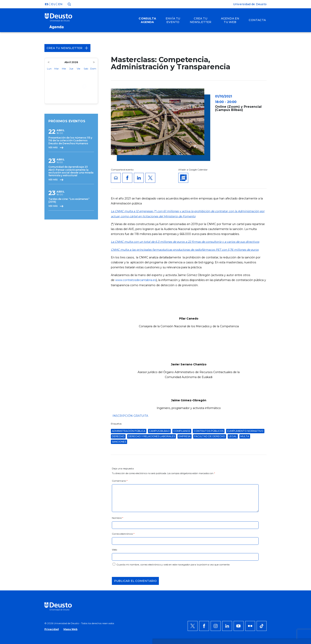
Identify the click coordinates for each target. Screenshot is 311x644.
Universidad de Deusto (250, 4)
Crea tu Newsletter (67, 48)
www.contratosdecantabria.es (136, 280)
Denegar (253, 523)
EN (60, 4)
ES (47, 4)
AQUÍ (98, 525)
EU (53, 4)
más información (171, 520)
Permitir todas (258, 511)
